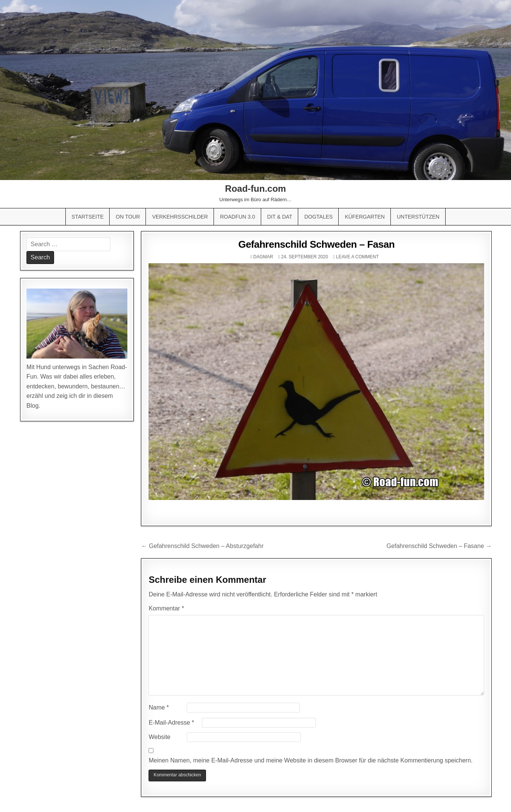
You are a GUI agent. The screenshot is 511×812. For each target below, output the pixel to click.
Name (159, 707)
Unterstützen (418, 217)
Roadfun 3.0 (238, 217)
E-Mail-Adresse (171, 723)
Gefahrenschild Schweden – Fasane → (439, 546)
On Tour (128, 217)
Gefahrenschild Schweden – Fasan (316, 244)
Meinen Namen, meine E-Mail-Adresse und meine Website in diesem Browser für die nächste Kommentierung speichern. (310, 760)
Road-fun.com (255, 189)
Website (159, 737)
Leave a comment (357, 257)
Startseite (87, 217)
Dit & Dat (280, 217)
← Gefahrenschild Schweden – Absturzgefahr (202, 546)
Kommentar (166, 608)
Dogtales (318, 217)
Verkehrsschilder (180, 217)
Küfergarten (365, 217)
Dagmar (263, 257)
